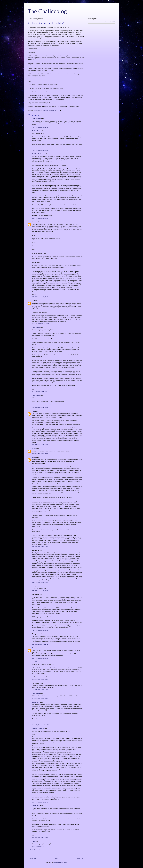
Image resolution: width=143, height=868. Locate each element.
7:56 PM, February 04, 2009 (40, 150)
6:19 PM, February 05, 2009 (40, 445)
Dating (34, 841)
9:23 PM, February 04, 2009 (40, 297)
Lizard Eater (36, 662)
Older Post (80, 858)
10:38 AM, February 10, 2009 (40, 725)
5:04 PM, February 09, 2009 (40, 690)
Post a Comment (35, 850)
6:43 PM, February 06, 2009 (40, 591)
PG (33, 301)
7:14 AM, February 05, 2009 (40, 407)
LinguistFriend (36, 119)
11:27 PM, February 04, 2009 (40, 324)
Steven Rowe (36, 648)
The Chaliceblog (47, 11)
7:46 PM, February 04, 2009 (40, 127)
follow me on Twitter (110, 21)
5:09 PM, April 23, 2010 (39, 846)
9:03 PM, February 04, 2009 (40, 218)
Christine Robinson (38, 154)
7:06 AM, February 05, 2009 (40, 392)
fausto (34, 222)
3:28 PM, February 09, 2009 (40, 679)
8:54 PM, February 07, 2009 (40, 658)
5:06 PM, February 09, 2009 (40, 698)
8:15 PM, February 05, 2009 (40, 453)
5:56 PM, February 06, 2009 (40, 547)
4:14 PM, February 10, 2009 (40, 838)
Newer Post (32, 858)
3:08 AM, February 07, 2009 (40, 644)
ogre (33, 457)
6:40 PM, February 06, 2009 (40, 582)
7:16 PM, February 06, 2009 (40, 630)
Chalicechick (36, 131)
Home (57, 858)
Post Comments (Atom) (60, 863)
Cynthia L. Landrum (38, 729)
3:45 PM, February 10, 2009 (40, 802)
